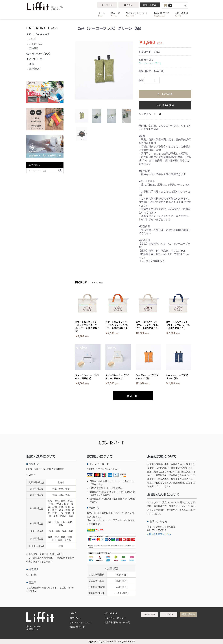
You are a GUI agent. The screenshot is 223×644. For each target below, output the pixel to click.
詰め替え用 (35, 68)
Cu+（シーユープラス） (150, 63)
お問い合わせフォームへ (159, 534)
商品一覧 (115, 15)
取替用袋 (34, 48)
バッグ (33, 39)
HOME (73, 613)
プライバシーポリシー (115, 618)
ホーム (102, 15)
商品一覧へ (75, 618)
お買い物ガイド (161, 15)
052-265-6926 (159, 530)
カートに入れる (165, 94)
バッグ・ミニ (36, 44)
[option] (104, 70)
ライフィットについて (137, 15)
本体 (32, 64)
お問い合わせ (182, 15)
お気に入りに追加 (165, 105)
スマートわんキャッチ (38, 34)
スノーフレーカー (36, 59)
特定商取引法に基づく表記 (117, 622)
